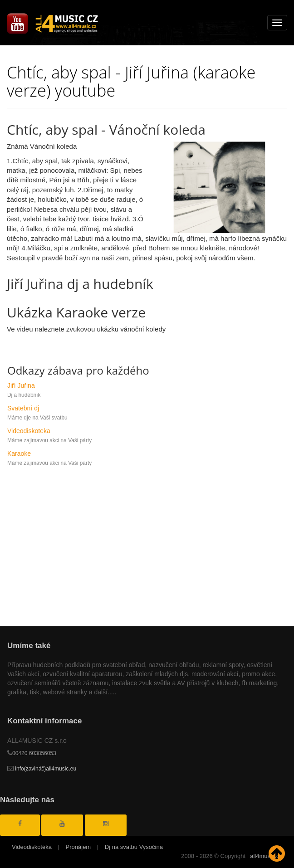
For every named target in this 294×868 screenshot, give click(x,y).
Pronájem (78, 847)
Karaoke (19, 454)
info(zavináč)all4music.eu (42, 769)
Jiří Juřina (21, 385)
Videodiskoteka (29, 431)
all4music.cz (266, 856)
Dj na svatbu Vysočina (134, 847)
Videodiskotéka (32, 847)
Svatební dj (23, 408)
